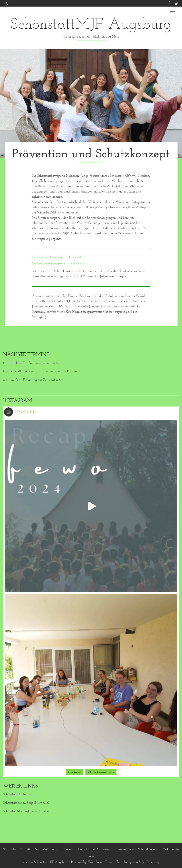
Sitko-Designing (149, 862)
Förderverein (170, 850)
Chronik (25, 850)
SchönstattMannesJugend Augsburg (27, 811)
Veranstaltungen (46, 850)
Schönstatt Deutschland (19, 795)
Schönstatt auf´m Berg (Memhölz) (26, 803)
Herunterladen (76, 257)
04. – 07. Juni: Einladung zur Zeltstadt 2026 (33, 380)
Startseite (9, 850)
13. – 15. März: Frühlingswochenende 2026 (32, 363)
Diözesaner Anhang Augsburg (48, 264)
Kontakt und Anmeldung (95, 850)
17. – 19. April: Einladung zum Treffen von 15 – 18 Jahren (41, 371)
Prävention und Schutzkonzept (137, 850)
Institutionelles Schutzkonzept (48, 257)
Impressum (91, 856)
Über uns (67, 850)
